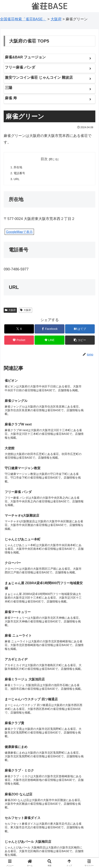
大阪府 (10, 311)
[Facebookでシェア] (49, 330)
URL (17, 180)
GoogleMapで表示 (19, 233)
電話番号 (20, 174)
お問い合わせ (80, 849)
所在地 (18, 168)
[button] (80, 341)
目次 (44, 159)
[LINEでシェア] (49, 341)
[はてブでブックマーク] (80, 330)
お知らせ (50, 849)
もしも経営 (19, 849)
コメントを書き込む (49, 816)
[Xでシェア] (19, 330)
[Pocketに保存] (19, 341)
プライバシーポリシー (50, 855)
